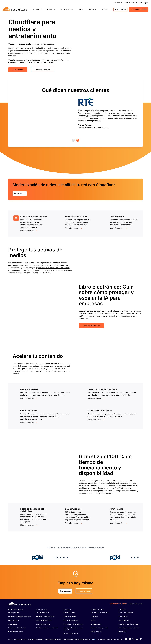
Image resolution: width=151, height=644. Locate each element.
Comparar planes (84, 591)
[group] (75, 108)
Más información (29, 231)
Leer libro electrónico (91, 326)
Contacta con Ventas (139, 9)
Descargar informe (42, 70)
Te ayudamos (18, 70)
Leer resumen (20, 194)
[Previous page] (73, 140)
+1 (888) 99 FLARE (135, 604)
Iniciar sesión (120, 9)
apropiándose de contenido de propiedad (53, 268)
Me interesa (118, 3)
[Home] (15, 9)
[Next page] (78, 140)
